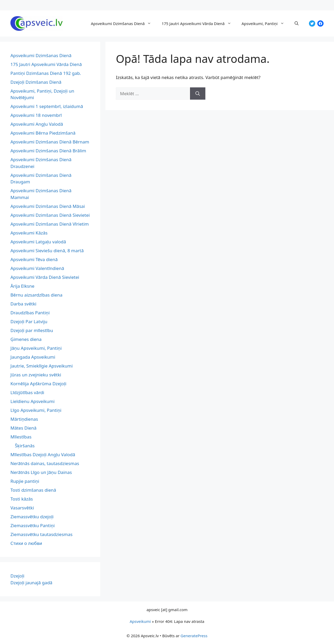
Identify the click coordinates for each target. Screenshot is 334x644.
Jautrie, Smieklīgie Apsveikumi (42, 366)
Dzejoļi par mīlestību (32, 330)
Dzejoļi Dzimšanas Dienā (36, 82)
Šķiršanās (25, 446)
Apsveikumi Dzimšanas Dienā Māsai (48, 206)
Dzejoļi (17, 576)
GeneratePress (194, 636)
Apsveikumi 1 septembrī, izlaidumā (47, 106)
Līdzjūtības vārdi (27, 392)
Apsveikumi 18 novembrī (36, 115)
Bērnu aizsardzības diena (36, 295)
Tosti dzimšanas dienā (33, 490)
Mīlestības (21, 437)
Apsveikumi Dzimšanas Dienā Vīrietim (50, 224)
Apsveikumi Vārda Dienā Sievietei (45, 277)
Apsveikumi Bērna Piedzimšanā (43, 133)
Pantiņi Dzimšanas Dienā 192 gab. (46, 73)
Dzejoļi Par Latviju (29, 321)
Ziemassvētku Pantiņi (33, 525)
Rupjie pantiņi (25, 481)
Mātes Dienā (23, 428)
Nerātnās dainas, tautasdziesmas (45, 463)
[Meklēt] (198, 94)
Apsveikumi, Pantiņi (266, 23)
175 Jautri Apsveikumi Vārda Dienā (199, 23)
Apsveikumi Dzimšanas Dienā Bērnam (50, 142)
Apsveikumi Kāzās (29, 233)
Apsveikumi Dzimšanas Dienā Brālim (48, 151)
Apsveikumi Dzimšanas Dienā (124, 23)
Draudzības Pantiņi (30, 313)
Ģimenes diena (26, 339)
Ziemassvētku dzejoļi (32, 517)
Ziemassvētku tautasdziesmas (41, 534)
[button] (297, 23)
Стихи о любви (26, 543)
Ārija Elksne (22, 286)
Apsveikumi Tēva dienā (34, 259)
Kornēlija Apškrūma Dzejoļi (38, 384)
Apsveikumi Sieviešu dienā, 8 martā (47, 251)
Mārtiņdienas (24, 419)
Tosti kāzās (22, 499)
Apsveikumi (140, 621)
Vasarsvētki (22, 508)
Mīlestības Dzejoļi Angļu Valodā (43, 455)
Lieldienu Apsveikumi (32, 401)
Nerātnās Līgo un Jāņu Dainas (41, 472)
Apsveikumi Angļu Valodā (37, 124)
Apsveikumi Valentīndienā (37, 268)
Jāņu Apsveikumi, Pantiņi (36, 348)
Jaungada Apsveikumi (33, 357)
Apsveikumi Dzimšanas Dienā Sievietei (50, 215)
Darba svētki (23, 304)
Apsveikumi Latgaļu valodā (38, 242)
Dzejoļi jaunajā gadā (31, 583)
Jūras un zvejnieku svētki (36, 375)
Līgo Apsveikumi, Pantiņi (36, 410)
